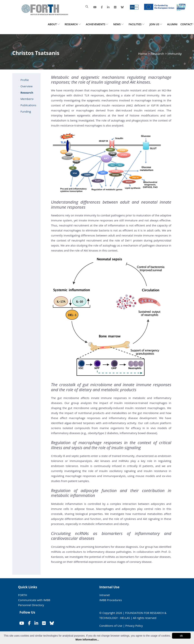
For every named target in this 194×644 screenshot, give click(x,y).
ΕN (132, 7)
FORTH (23, 595)
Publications (28, 105)
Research (157, 54)
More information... (87, 640)
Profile (25, 80)
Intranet (105, 595)
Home (143, 54)
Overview (27, 86)
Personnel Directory (31, 605)
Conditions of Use (111, 626)
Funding (26, 111)
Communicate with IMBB (34, 600)
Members (27, 99)
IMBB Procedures (111, 600)
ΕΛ (136, 7)
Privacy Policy (134, 626)
